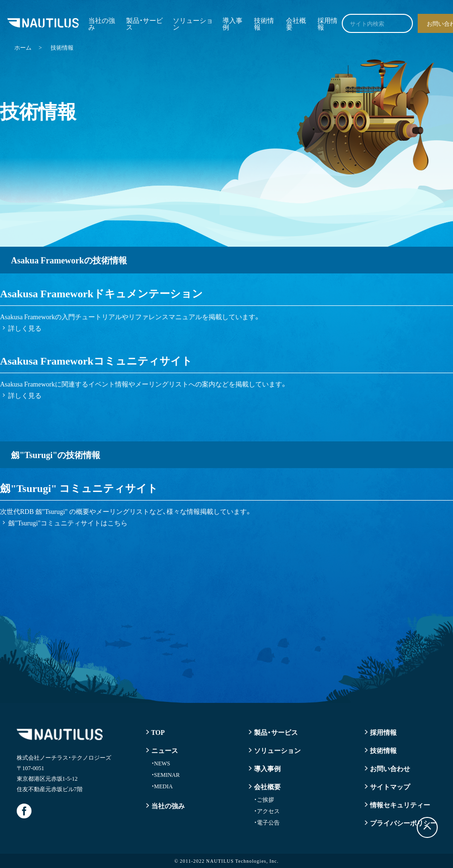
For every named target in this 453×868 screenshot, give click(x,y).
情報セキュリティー (400, 805)
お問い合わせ (390, 768)
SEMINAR (166, 774)
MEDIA (162, 786)
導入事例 (232, 23)
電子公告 (267, 822)
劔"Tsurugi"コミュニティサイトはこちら (68, 523)
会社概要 (296, 23)
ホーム (23, 47)
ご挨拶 (264, 799)
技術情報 (264, 23)
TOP (158, 732)
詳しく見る (25, 328)
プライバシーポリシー (403, 823)
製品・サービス (144, 23)
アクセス (267, 811)
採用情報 (327, 23)
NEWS (161, 763)
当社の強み (102, 23)
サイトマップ (390, 786)
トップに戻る (427, 827)
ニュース (165, 750)
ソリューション (193, 23)
